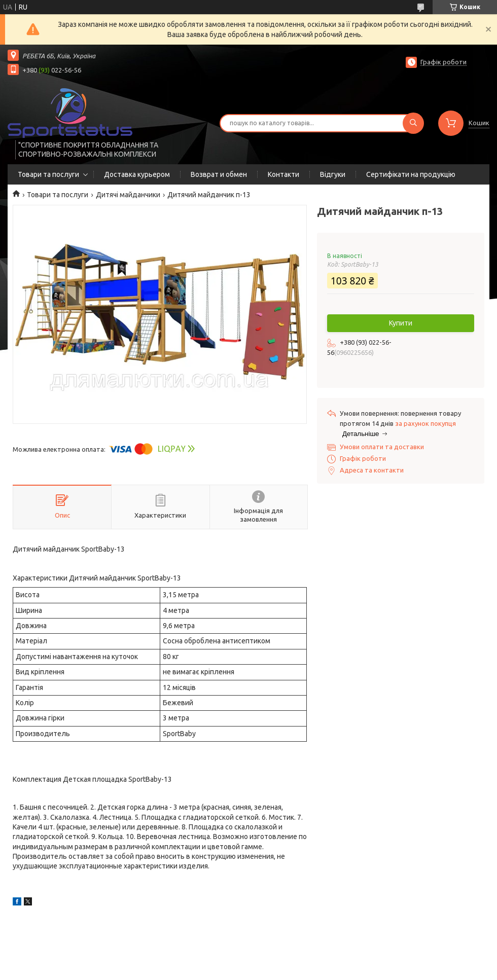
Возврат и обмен (219, 174)
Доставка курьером (137, 174)
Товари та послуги (48, 174)
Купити (401, 323)
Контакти (283, 174)
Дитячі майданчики (128, 195)
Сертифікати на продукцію (411, 174)
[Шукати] (413, 123)
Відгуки (333, 174)
